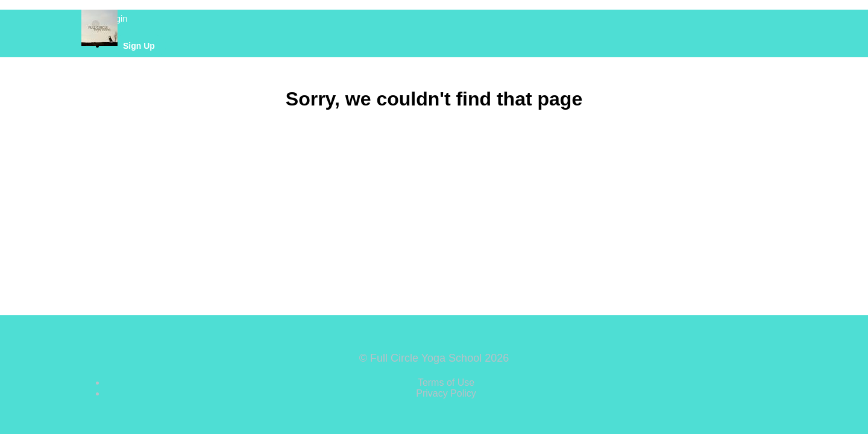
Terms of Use (446, 382)
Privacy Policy (446, 393)
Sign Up (139, 46)
